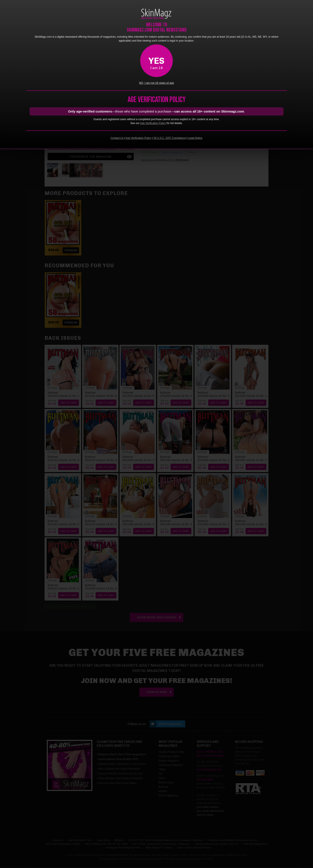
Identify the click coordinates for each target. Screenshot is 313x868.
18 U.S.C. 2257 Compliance (170, 138)
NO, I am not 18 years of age (157, 83)
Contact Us (117, 138)
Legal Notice (195, 138)
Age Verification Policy (153, 123)
